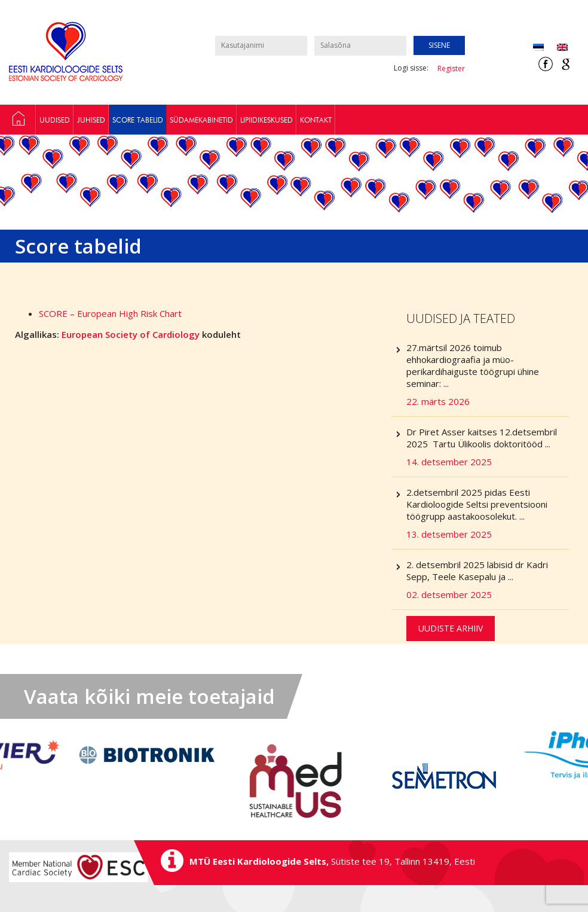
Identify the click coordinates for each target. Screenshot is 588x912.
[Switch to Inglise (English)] (562, 47)
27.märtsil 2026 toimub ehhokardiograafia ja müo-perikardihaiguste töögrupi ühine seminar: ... (488, 374)
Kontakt (316, 120)
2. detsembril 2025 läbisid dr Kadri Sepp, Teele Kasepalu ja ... (488, 579)
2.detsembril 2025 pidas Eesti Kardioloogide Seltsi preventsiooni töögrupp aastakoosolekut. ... (488, 513)
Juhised (91, 120)
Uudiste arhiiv (451, 628)
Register (451, 68)
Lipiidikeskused (267, 120)
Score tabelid (138, 120)
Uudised (55, 120)
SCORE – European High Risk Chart (110, 313)
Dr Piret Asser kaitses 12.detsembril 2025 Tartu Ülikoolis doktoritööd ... (488, 447)
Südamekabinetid (201, 120)
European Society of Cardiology (131, 334)
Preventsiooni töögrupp (18, 120)
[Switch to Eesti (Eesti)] (538, 47)
